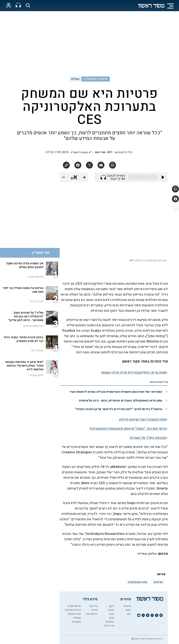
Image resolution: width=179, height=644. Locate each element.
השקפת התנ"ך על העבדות (148, 438)
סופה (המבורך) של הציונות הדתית (143, 419)
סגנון (112, 618)
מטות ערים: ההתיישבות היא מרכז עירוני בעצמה (134, 372)
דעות (128, 610)
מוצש (111, 610)
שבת (112, 614)
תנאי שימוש (74, 614)
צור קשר (93, 606)
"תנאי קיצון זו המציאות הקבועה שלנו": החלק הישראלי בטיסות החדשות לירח (24, 366)
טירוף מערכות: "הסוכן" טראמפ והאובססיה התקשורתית (128, 429)
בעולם (75, 79)
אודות (95, 610)
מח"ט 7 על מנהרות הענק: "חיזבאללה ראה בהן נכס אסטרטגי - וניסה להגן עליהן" (26, 316)
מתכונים (110, 622)
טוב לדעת (109, 626)
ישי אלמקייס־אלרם (33, 326)
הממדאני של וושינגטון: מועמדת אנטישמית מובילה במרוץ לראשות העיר (116, 392)
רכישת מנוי (92, 614)
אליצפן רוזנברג (36, 277)
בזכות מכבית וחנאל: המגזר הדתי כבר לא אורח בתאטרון (23, 339)
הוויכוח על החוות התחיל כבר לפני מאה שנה (23, 290)
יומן (129, 614)
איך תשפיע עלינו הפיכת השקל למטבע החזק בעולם (25, 265)
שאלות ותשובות (76, 620)
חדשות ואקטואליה (96, 79)
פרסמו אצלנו (74, 606)
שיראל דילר (37, 351)
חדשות (127, 606)
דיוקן (112, 606)
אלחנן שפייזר (36, 375)
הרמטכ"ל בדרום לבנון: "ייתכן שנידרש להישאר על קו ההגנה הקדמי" (118, 409)
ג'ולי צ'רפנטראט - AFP (120, 152)
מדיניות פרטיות (73, 610)
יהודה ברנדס (37, 301)
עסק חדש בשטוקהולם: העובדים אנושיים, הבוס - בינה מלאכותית (121, 401)
